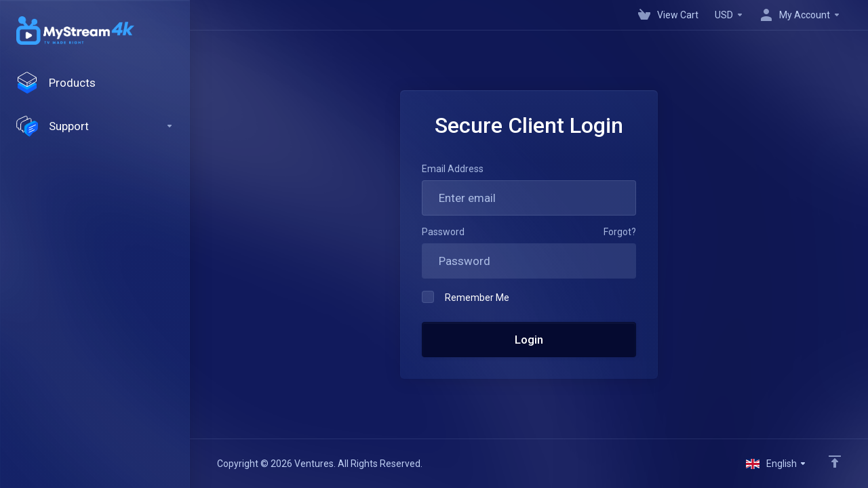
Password (443, 232)
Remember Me (466, 297)
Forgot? (620, 232)
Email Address (453, 169)
